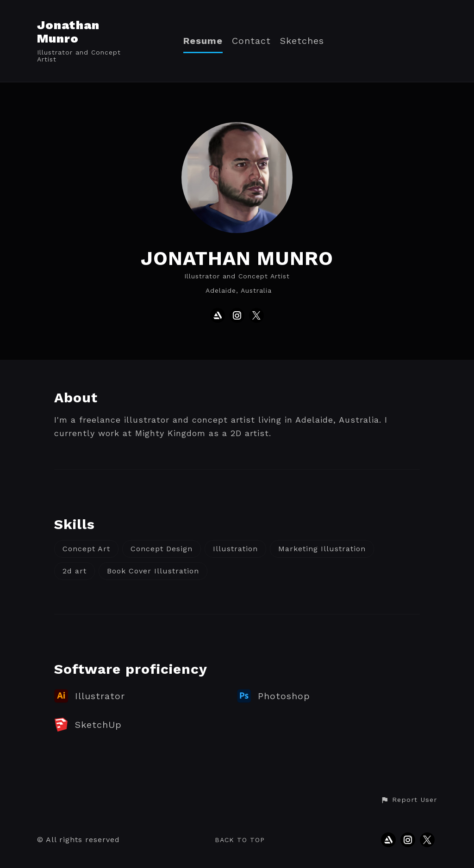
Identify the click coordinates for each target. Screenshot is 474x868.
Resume (203, 41)
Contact (251, 41)
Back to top (240, 840)
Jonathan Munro (68, 32)
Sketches (302, 41)
